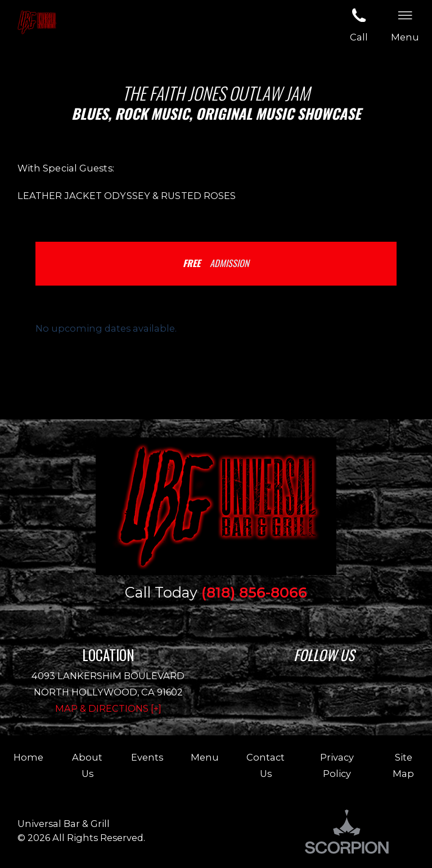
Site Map (403, 765)
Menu (205, 757)
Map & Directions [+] (108, 708)
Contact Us (265, 765)
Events (147, 757)
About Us (87, 765)
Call (359, 24)
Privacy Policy (337, 765)
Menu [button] (405, 24)
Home (28, 757)
